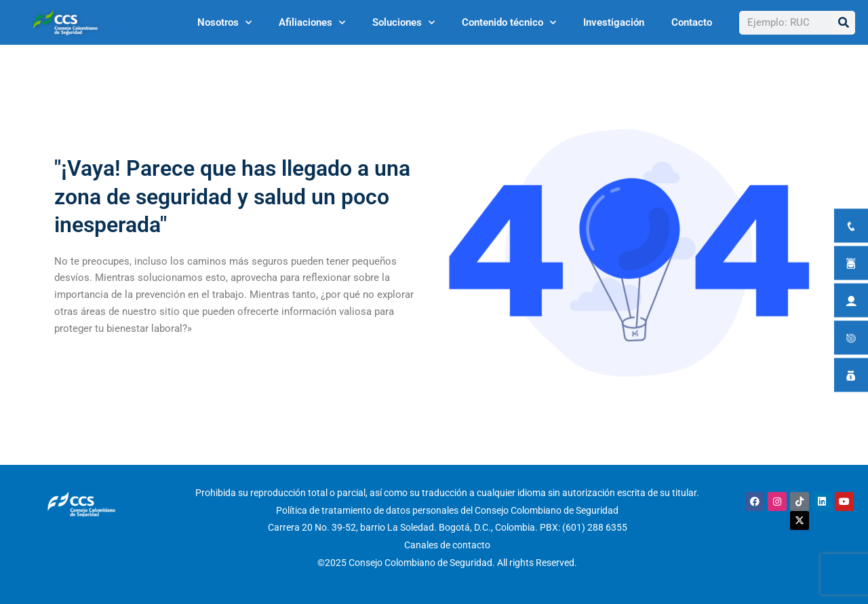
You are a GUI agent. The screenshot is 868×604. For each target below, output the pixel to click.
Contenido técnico (509, 23)
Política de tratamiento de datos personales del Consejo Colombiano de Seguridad (447, 510)
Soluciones (403, 23)
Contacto (692, 22)
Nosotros (224, 23)
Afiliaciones (312, 23)
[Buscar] (843, 23)
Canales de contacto (447, 545)
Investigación (614, 22)
